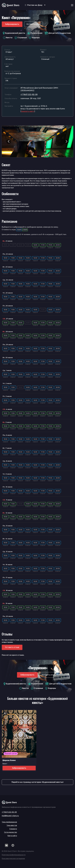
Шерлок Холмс (9, 760)
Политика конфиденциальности (14, 855)
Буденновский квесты (14, 33)
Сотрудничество (11, 832)
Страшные (21, 38)
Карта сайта (12, 836)
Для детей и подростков (57, 33)
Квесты (8, 38)
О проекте (13, 829)
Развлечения (35, 33)
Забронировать (12, 24)
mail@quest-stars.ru (10, 816)
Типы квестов (12, 825)
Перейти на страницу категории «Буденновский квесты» (38, 782)
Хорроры (34, 38)
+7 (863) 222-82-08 (29, 94)
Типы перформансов (9, 822)
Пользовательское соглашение (13, 859)
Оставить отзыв (33, 24)
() (28, 111)
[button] (9, 141)
